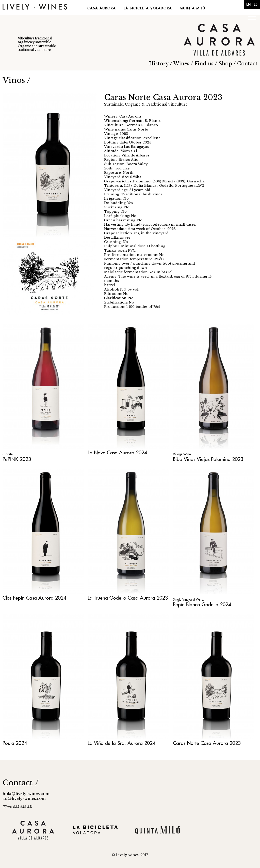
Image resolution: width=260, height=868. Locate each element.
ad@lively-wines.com (24, 798)
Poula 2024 (15, 743)
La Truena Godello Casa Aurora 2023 (128, 598)
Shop (225, 64)
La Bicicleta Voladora (148, 8)
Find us (204, 64)
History (159, 64)
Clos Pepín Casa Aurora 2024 (34, 598)
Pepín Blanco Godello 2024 (202, 605)
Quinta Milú (193, 8)
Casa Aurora (102, 8)
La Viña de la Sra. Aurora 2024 (121, 743)
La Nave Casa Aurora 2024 (117, 453)
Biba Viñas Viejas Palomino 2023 (208, 459)
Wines (181, 64)
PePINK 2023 (17, 459)
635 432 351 (23, 807)
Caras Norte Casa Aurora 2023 (207, 743)
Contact (247, 64)
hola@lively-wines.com (26, 794)
